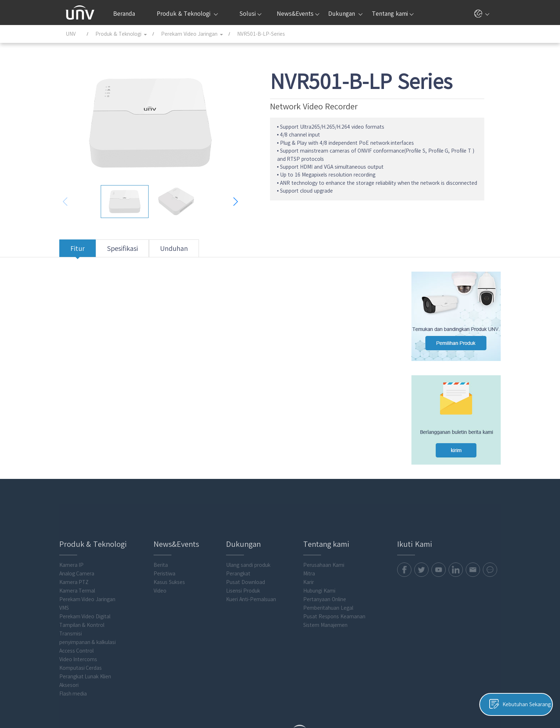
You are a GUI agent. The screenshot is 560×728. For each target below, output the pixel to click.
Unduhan (180, 251)
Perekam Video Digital (91, 580)
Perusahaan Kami (327, 529)
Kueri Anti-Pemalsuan (256, 563)
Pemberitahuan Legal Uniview (460, 702)
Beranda (124, 14)
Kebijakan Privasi (358, 702)
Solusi (250, 14)
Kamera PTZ (81, 546)
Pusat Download (250, 546)
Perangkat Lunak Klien (92, 640)
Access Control (83, 615)
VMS (71, 572)
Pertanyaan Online (328, 563)
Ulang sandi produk (253, 529)
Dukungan (345, 14)
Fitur (84, 251)
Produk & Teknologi (187, 14)
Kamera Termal (84, 555)
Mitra (312, 538)
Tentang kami (392, 14)
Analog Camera (83, 538)
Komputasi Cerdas (87, 632)
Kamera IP (78, 529)
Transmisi (77, 598)
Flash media (80, 658)
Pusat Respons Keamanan (337, 580)
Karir (312, 546)
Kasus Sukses (175, 546)
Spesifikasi (129, 251)
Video (166, 555)
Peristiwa (170, 538)
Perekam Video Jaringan (94, 563)
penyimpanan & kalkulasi (94, 606)
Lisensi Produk (248, 555)
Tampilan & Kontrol (88, 589)
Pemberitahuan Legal (331, 572)
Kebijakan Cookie (401, 702)
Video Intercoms (85, 623)
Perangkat (243, 538)
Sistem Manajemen (329, 589)
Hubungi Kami (322, 555)
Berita (166, 529)
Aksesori (75, 649)
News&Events (298, 14)
